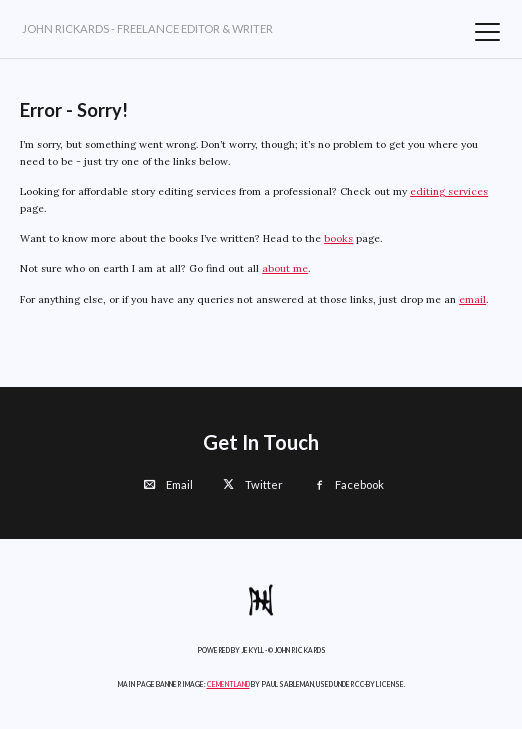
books (338, 238)
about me (285, 268)
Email (168, 484)
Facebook (348, 484)
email (472, 299)
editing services (449, 191)
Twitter (253, 484)
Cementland (228, 684)
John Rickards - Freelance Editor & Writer (147, 28)
